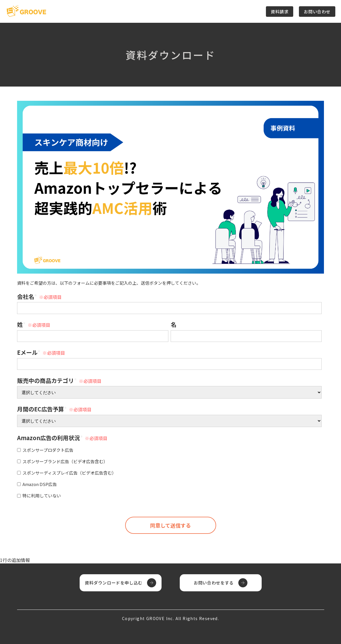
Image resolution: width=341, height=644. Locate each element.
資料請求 (280, 12)
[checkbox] (169, 472)
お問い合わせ (317, 12)
